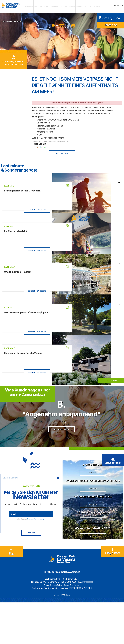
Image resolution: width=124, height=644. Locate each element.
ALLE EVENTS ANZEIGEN (113, 469)
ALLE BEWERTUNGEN (61, 440)
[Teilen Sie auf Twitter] (38, 145)
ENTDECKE (93, 486)
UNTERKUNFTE (47, 6)
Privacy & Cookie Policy (51, 626)
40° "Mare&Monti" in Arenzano (93, 520)
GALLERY (81, 6)
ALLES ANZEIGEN (62, 152)
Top (11, 594)
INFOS (74, 6)
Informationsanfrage (14, 63)
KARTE (87, 6)
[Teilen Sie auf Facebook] (34, 145)
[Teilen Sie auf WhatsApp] (44, 145)
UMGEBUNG (67, 6)
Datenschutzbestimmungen (36, 527)
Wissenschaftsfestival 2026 (93, 563)
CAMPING (38, 6)
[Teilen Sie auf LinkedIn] (41, 145)
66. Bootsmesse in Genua (93, 542)
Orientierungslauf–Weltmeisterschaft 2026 (93, 496)
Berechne (110, 23)
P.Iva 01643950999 (86, 623)
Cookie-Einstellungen (74, 626)
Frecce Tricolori (93, 472)
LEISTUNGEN (58, 6)
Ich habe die (32, 527)
